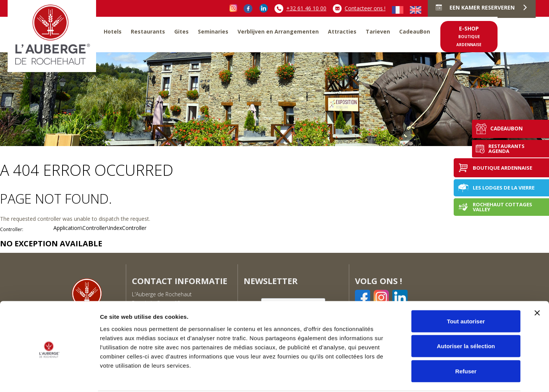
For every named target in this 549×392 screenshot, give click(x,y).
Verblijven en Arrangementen (278, 31)
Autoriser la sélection (466, 317)
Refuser (466, 342)
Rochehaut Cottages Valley (495, 207)
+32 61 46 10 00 (300, 9)
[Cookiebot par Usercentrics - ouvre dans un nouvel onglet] (49, 377)
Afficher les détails (420, 377)
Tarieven (378, 31)
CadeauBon (415, 31)
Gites (181, 31)
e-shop (469, 36)
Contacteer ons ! (359, 9)
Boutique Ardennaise (495, 168)
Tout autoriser (466, 292)
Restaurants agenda (493, 148)
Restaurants (148, 31)
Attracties (342, 31)
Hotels (113, 31)
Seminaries (213, 31)
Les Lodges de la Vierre (496, 188)
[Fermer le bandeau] (537, 284)
